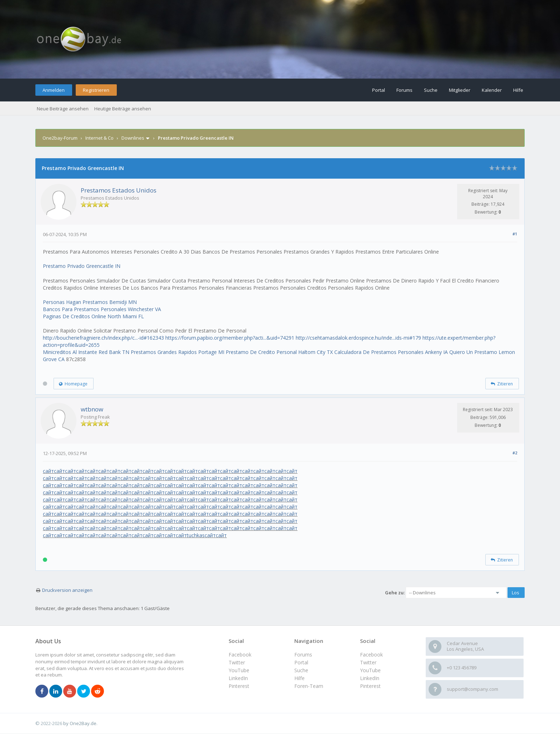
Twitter (368, 662)
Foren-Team (309, 686)
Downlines (133, 138)
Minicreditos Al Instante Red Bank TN (86, 352)
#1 (515, 234)
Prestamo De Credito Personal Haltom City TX (279, 352)
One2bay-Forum (60, 138)
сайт (48, 471)
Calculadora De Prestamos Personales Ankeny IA (391, 352)
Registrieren (96, 90)
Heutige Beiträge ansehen (123, 109)
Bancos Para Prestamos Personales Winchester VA (102, 309)
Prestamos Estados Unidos (119, 190)
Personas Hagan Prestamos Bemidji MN (90, 302)
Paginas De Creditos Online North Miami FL (93, 316)
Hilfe (518, 90)
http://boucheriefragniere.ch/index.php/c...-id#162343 (103, 338)
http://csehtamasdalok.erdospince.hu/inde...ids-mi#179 (358, 338)
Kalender (492, 90)
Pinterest (370, 686)
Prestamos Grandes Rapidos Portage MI (177, 352)
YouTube (370, 670)
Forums (404, 90)
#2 (515, 453)
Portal (379, 90)
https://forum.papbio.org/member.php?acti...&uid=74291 (230, 338)
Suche (431, 90)
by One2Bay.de (80, 723)
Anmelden (54, 90)
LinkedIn (370, 678)
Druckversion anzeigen (67, 590)
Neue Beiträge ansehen (63, 109)
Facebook (371, 655)
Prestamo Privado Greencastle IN (82, 266)
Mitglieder (460, 90)
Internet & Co (99, 138)
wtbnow (92, 409)
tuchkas (196, 535)
